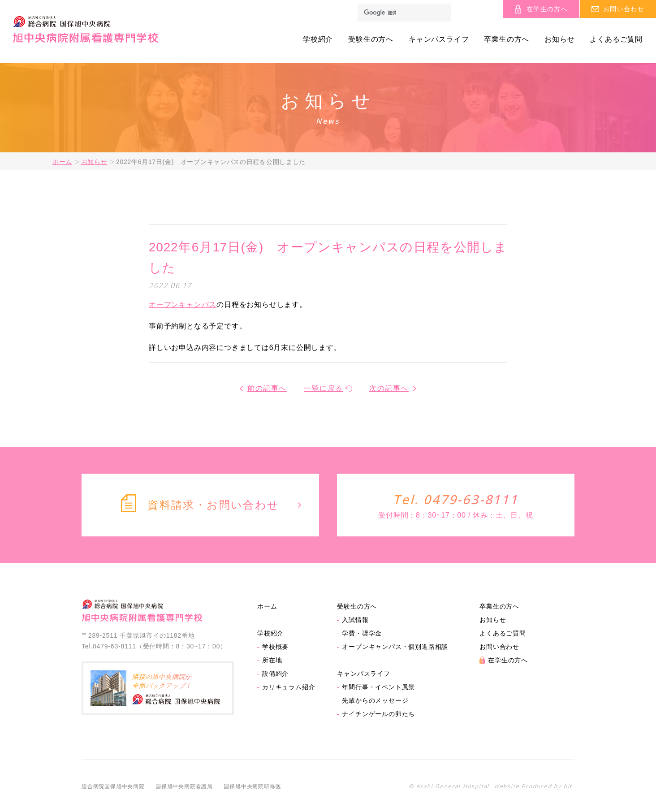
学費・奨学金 (362, 633)
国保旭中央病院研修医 (252, 786)
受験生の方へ (371, 39)
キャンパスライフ (439, 39)
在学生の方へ (508, 660)
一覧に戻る (324, 388)
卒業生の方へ (507, 39)
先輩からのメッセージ (375, 700)
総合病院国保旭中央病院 (113, 786)
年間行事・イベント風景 (378, 687)
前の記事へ (267, 388)
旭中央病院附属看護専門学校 (85, 30)
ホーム (62, 162)
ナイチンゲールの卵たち (378, 714)
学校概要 (275, 647)
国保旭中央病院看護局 (184, 786)
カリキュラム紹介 (289, 687)
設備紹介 (275, 674)
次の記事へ (389, 388)
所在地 (272, 660)
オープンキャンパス (183, 304)
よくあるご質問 (616, 39)
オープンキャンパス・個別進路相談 (395, 647)
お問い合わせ (499, 647)
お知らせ (559, 39)
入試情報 (355, 620)
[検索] (404, 13)
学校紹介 (318, 39)
